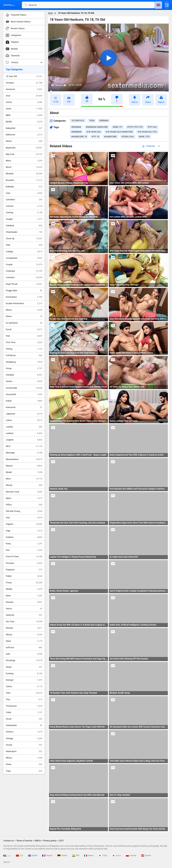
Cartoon (24, 206)
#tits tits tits (135, 127)
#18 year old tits (147, 132)
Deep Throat (24, 284)
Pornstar (24, 563)
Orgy (24, 531)
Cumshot (24, 277)
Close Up (24, 239)
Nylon (24, 498)
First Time (24, 342)
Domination (24, 297)
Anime (24, 102)
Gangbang (24, 362)
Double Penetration (24, 303)
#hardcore (110, 137)
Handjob (24, 375)
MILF (24, 446)
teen (92, 121)
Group (24, 368)
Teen (24, 693)
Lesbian (24, 433)
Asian (24, 109)
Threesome (24, 706)
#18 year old (93, 132)
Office (24, 505)
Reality (24, 589)
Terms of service (24, 841)
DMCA (38, 841)
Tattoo (24, 686)
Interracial (24, 407)
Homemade (24, 388)
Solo (24, 654)
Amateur (24, 83)
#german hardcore (97, 127)
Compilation (24, 258)
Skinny (24, 635)
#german (76, 132)
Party (24, 544)
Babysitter (24, 128)
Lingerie (24, 440)
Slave (24, 641)
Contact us (9, 841)
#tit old (152, 127)
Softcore (24, 648)
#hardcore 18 (79, 137)
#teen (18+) (128, 137)
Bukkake (24, 187)
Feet (24, 336)
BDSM (24, 122)
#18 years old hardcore (119, 132)
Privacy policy (50, 841)
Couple (24, 265)
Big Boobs (24, 148)
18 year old (78, 121)
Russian (24, 602)
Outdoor (24, 537)
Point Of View (24, 557)
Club (24, 245)
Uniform (24, 732)
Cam (24, 193)
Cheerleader (24, 232)
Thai (24, 700)
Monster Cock (24, 492)
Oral (24, 518)
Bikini (24, 161)
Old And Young (24, 511)
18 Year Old (24, 76)
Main (51, 13)
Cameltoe (24, 200)
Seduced (24, 615)
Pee (24, 550)
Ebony (24, 310)
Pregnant (24, 570)
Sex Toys (24, 622)
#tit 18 (95, 137)
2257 (61, 841)
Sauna (24, 609)
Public (24, 576)
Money (24, 485)
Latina (24, 420)
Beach (24, 141)
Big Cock (24, 154)
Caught (24, 219)
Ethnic (24, 316)
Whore (24, 758)
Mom (24, 479)
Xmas (24, 764)
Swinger (24, 680)
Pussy (24, 583)
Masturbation (24, 459)
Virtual (24, 745)
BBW (24, 115)
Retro (24, 596)
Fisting (24, 349)
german (104, 121)
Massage (24, 453)
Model (24, 472)
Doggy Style (24, 291)
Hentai (24, 381)
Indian (24, 401)
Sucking (24, 674)
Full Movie (24, 355)
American (24, 89)
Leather (24, 427)
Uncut (24, 719)
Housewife (24, 394)
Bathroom (24, 135)
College (24, 252)
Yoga (24, 771)
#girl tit (118, 127)
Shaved (24, 628)
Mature (24, 466)
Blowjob (24, 174)
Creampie (24, 271)
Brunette (24, 180)
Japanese (24, 414)
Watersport (24, 751)
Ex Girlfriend (24, 323)
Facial (24, 329)
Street (24, 667)
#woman (76, 127)
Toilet (24, 712)
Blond (24, 167)
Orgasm (24, 524)
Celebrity (24, 226)
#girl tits (144, 137)
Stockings (24, 660)
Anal (24, 96)
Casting (24, 213)
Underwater (24, 725)
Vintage (24, 738)
